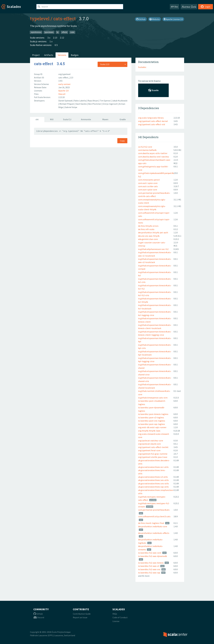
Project (36, 55)
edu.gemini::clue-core (148, 239)
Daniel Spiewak (66, 101)
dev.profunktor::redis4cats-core (153, 526)
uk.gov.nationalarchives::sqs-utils (153, 487)
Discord (39, 617)
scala (72, 32)
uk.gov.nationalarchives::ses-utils (153, 480)
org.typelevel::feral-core (149, 450)
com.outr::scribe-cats (148, 186)
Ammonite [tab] (86, 119)
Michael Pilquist (67, 104)
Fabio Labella (80, 101)
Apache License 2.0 (173, 19)
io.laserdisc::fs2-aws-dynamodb (153, 556)
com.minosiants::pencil (149, 180)
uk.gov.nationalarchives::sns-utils (154, 483)
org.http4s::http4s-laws (149, 431)
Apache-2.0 (63, 91)
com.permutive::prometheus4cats (154, 510)
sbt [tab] (37, 119)
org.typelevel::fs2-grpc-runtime (153, 454)
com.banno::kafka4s (147, 150)
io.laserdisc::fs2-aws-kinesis (151, 563)
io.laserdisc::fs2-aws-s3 (149, 566)
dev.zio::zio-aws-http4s (149, 236)
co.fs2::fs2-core (145, 147)
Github (38, 614)
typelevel (40, 18)
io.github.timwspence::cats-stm (153, 398)
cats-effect (65, 18)
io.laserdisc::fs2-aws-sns (149, 569)
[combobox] (112, 64)
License (116, 621)
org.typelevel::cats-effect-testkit (153, 447)
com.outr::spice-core (148, 190)
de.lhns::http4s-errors (148, 226)
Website (155, 19)
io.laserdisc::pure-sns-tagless (152, 421)
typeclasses (49, 32)
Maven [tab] (105, 119)
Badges (75, 55)
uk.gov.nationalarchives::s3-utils (153, 477)
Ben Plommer (95, 104)
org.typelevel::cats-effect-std (152, 124)
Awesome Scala (189, 7)
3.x (49, 38)
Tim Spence (105, 101)
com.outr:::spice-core (148, 183)
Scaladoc (142, 67)
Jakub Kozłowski (120, 101)
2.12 (62, 38)
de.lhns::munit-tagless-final (151, 523)
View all (62, 94)
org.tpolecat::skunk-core (149, 444)
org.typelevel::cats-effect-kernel (153, 121)
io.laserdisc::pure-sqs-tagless (152, 424)
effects (64, 32)
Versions (62, 55)
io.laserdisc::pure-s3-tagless (151, 417)
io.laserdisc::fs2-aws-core (150, 553)
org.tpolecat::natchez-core (151, 441)
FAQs (115, 614)
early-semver (64, 84)
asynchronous (36, 32)
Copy (122, 141)
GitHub (141, 19)
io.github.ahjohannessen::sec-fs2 (153, 249)
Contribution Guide (82, 614)
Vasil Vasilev (81, 104)
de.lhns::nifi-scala (146, 229)
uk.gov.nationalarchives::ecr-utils (153, 467)
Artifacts (49, 55)
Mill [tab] (52, 119)
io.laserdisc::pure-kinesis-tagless (153, 414)
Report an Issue (80, 617)
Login (206, 7)
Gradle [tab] (123, 119)
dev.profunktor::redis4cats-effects (154, 533)
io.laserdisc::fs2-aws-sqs (149, 573)
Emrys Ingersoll (110, 104)
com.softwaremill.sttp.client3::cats (154, 516)
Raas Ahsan (93, 101)
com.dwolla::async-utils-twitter (153, 153)
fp (58, 32)
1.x (51, 41)
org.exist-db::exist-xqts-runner (152, 427)
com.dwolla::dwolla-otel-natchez (154, 157)
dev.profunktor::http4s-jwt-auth (153, 232)
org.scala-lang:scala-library (151, 118)
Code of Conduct (120, 617)
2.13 (55, 38)
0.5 (56, 45)
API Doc (174, 7)
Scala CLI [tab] (67, 119)
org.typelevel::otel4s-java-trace (153, 457)
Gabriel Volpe (71, 107)
